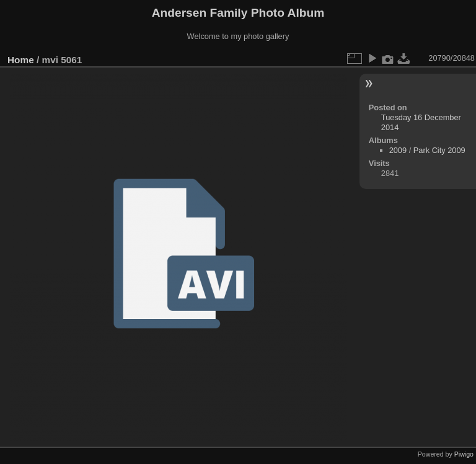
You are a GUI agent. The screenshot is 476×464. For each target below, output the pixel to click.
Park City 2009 (439, 150)
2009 (398, 150)
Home (21, 60)
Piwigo (464, 454)
